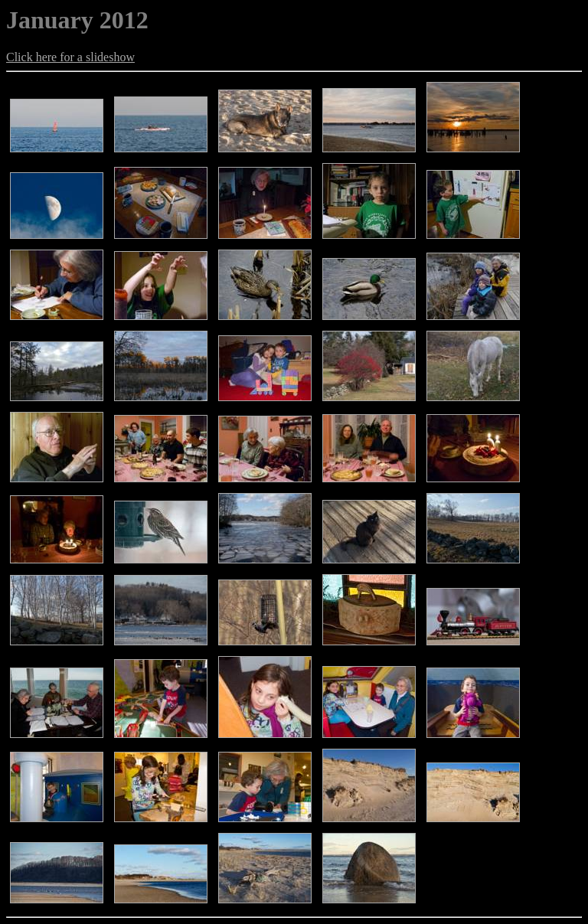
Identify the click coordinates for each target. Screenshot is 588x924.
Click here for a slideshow (70, 57)
